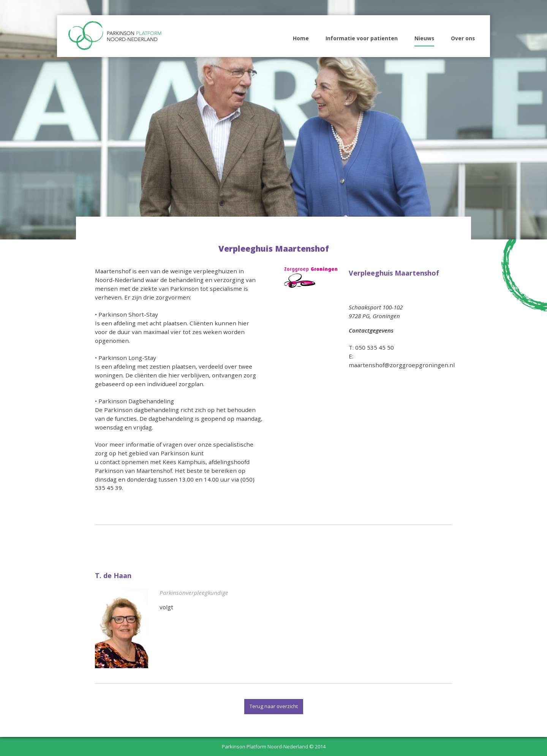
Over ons (463, 38)
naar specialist (184, 619)
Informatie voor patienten (362, 38)
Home (301, 38)
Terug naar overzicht (274, 706)
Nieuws (424, 38)
